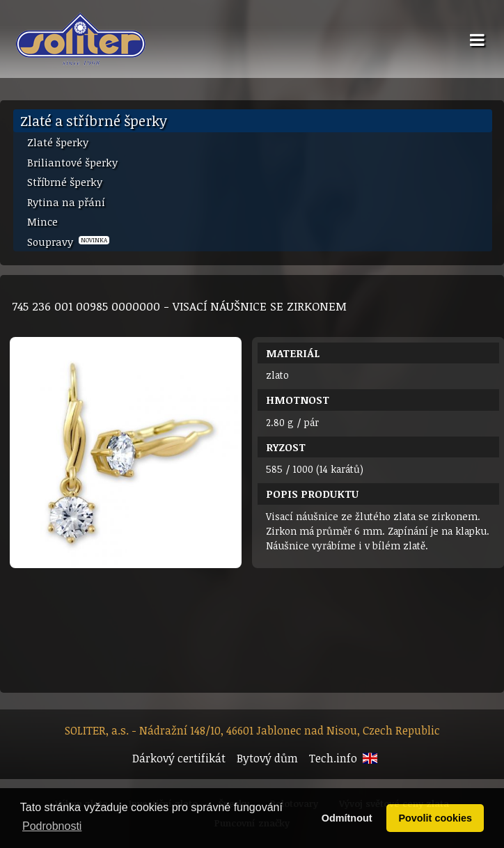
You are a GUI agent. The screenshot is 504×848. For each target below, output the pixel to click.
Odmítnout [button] (347, 818)
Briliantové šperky (72, 162)
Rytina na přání (66, 202)
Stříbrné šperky (65, 182)
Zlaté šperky (58, 142)
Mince (42, 221)
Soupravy (68, 242)
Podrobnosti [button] (52, 826)
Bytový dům (267, 758)
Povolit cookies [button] (435, 818)
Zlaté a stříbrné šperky (94, 120)
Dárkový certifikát (179, 758)
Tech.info (333, 758)
